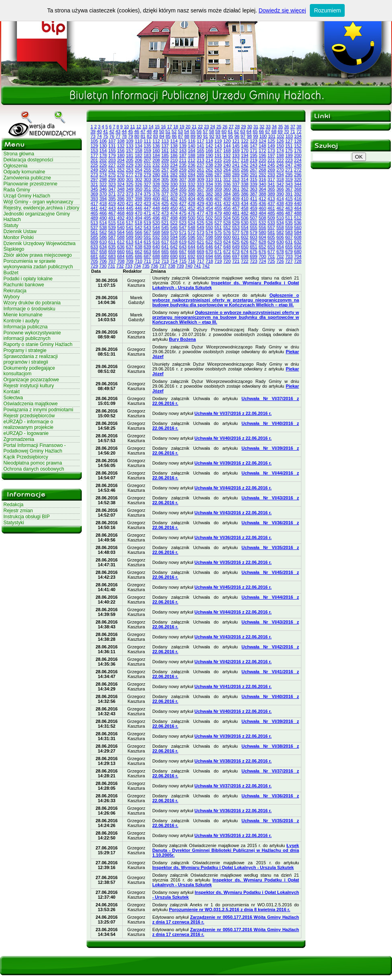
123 (253, 141)
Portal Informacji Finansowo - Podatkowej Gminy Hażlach (35, 448)
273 (94, 175)
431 (218, 203)
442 (103, 208)
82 (149, 136)
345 (94, 189)
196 (262, 155)
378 (174, 194)
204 (121, 160)
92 (212, 136)
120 (227, 141)
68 (274, 131)
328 (156, 184)
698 (244, 256)
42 (112, 131)
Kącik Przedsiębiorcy (26, 457)
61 (230, 131)
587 (112, 237)
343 (289, 184)
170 (244, 151)
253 (129, 170)
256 (156, 170)
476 (192, 213)
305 (165, 179)
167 (218, 151)
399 (147, 199)
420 (121, 203)
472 (156, 213)
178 (103, 155)
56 (199, 131)
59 (218, 131)
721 (236, 261)
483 (253, 213)
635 (112, 247)
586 (103, 237)
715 (183, 261)
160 (156, 151)
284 (192, 175)
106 (103, 141)
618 (174, 242)
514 (103, 223)
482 (244, 213)
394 (103, 199)
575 (218, 232)
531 (253, 223)
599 (218, 237)
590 (138, 237)
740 (189, 266)
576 (227, 232)
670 (209, 252)
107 (112, 141)
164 (192, 151)
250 (103, 170)
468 (121, 213)
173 (271, 151)
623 (218, 242)
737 (163, 266)
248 (298, 165)
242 (244, 165)
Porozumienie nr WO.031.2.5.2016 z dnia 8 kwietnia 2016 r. (229, 910)
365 (271, 189)
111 (147, 141)
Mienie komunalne (23, 315)
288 (227, 175)
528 (227, 223)
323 (112, 184)
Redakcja (14, 505)
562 (103, 232)
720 (227, 261)
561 (94, 232)
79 (131, 136)
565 (129, 232)
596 (192, 237)
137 (165, 146)
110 (138, 141)
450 (174, 208)
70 (286, 131)
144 (227, 146)
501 (200, 218)
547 (183, 227)
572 (192, 232)
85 (168, 136)
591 (147, 237)
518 (138, 223)
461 (271, 208)
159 (147, 151)
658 (103, 252)
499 (183, 218)
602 (244, 237)
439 (289, 203)
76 (112, 136)
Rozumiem (327, 10)
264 (227, 170)
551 (218, 227)
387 (253, 194)
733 (129, 266)
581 (271, 232)
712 (156, 261)
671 (218, 252)
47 (143, 131)
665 (165, 252)
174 (280, 151)
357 (200, 189)
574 (209, 232)
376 (156, 194)
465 (94, 213)
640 (156, 247)
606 (280, 237)
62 (236, 131)
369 (94, 194)
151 (289, 146)
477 (200, 213)
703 (289, 256)
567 (147, 232)
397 (129, 199)
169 (236, 151)
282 (174, 175)
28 (237, 127)
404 (192, 199)
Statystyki (14, 523)
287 (218, 175)
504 (227, 218)
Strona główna (19, 154)
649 (236, 247)
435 (253, 203)
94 (224, 136)
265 (236, 170)
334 (209, 184)
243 (253, 165)
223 (289, 160)
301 (129, 179)
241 (236, 165)
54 (186, 131)
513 (94, 223)
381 (200, 194)
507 (253, 218)
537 (94, 227)
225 (94, 165)
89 (193, 136)
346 (103, 189)
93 (218, 136)
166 (209, 151)
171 (253, 151)
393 (94, 199)
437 (271, 203)
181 (129, 155)
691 (183, 256)
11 (133, 127)
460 (262, 208)
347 (112, 189)
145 (236, 146)
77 (118, 136)
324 (121, 184)
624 (227, 242)
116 (192, 141)
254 (138, 170)
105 (94, 141)
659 (112, 252)
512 (298, 218)
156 (121, 151)
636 (121, 247)
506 (244, 218)
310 (209, 179)
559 (289, 227)
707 (112, 261)
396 (121, 199)
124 (262, 141)
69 (280, 131)
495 (147, 218)
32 (262, 127)
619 (183, 242)
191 (218, 155)
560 (298, 227)
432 (227, 203)
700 (262, 256)
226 (103, 165)
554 (244, 227)
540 (121, 227)
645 (200, 247)
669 (200, 252)
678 (280, 252)
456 (227, 208)
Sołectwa (13, 398)
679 (289, 252)
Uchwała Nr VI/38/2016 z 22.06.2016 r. (233, 761)
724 (262, 261)
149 (271, 146)
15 (157, 127)
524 (192, 223)
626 (244, 242)
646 (209, 247)
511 (289, 218)
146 (244, 146)
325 (129, 184)
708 (121, 261)
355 (183, 189)
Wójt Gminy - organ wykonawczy (38, 202)
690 (174, 256)
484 (262, 213)
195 (253, 155)
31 (256, 127)
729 (94, 266)
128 (298, 141)
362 (244, 189)
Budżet (11, 273)
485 (271, 213)
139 (183, 146)
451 (183, 208)
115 (183, 141)
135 (147, 146)
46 (137, 131)
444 (121, 208)
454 (209, 208)
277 (129, 175)
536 (298, 223)
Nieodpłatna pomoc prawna (33, 463)
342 (280, 184)
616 (156, 242)
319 (289, 179)
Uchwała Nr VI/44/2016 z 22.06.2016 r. (233, 488)
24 (213, 127)
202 (103, 160)
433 (236, 203)
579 (253, 232)
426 (174, 203)
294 (280, 175)
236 (192, 165)
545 (165, 227)
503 (218, 218)
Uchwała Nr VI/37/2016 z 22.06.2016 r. (233, 413)
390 (280, 194)
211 (183, 160)
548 (192, 227)
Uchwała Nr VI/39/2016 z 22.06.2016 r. (233, 463)
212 (192, 160)
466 (103, 213)
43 (118, 131)
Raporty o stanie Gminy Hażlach (38, 344)
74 (99, 136)
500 (192, 218)
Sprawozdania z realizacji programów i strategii (31, 359)
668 (192, 252)
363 (253, 189)
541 (129, 227)
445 (129, 208)
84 (162, 136)
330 (174, 184)
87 (180, 136)
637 (129, 247)
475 (183, 213)
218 (244, 160)
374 (138, 194)
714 (174, 261)
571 (183, 232)
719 (218, 261)
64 (249, 131)
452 (192, 208)
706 (103, 261)
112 (156, 141)
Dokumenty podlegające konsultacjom (29, 371)
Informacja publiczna (26, 327)
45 (130, 131)
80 (137, 136)
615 (147, 242)
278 (138, 175)
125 (271, 141)
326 (138, 184)
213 (200, 160)
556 (262, 227)
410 (244, 199)
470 (138, 213)
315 (253, 179)
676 (262, 252)
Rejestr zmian (18, 511)
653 (271, 247)
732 (120, 266)
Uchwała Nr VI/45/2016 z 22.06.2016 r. (233, 587)
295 (289, 175)
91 (206, 136)
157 (129, 151)
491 (112, 218)
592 (156, 237)
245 (271, 165)
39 (93, 131)
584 (298, 232)
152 (298, 146)
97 (243, 136)
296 (298, 175)
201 (94, 160)
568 (156, 232)
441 (94, 208)
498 (174, 218)
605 (271, 237)
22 (200, 127)
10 (126, 127)
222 (280, 160)
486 (280, 213)
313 (236, 179)
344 (298, 184)
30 (250, 127)
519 (147, 223)
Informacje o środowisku (29, 309)
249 (94, 170)
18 (176, 127)
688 (156, 256)
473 (165, 213)
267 (253, 170)
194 (244, 155)
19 (182, 127)
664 (156, 252)
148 (262, 146)
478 (209, 213)
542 (138, 227)
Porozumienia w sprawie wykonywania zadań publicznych (38, 264)
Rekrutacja (15, 291)
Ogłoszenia (16, 166)
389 (271, 194)
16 (164, 127)
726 (280, 261)
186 (174, 155)
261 (200, 170)
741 (197, 266)
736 (154, 266)
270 (280, 170)
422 (138, 203)
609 (94, 242)
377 (165, 194)
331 (183, 184)
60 (224, 131)
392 (298, 194)
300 (121, 179)
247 (289, 165)
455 (218, 208)
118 (209, 141)
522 (174, 223)
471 (147, 213)
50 (162, 131)
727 (289, 261)
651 (253, 247)
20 (188, 127)
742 (206, 266)
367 (289, 189)
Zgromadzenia (19, 439)
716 (192, 261)
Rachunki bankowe (24, 285)
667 (183, 252)
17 (170, 127)
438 (280, 203)
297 (94, 179)
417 (94, 203)
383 (218, 194)
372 (121, 194)
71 (293, 131)
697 (236, 256)
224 (298, 160)
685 (129, 256)
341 (271, 184)
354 (174, 189)
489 (94, 218)
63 (243, 131)
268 (262, 170)
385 (236, 194)
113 (165, 141)
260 (192, 170)
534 (280, 223)
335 (218, 184)
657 (94, 252)
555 (253, 227)
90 (199, 136)
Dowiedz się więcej (282, 10)
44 (124, 131)
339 (253, 184)
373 (129, 194)
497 (165, 218)
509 (271, 218)
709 (129, 261)
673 (236, 252)
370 (103, 194)
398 (138, 199)
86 (174, 136)
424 (156, 203)
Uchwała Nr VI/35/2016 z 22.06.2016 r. (233, 562)
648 (227, 247)
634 (103, 247)
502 (209, 218)
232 (156, 165)
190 (209, 155)
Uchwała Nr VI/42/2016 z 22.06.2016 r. (233, 662)
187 (183, 155)
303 (147, 179)
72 (299, 131)
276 (121, 175)
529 (236, 223)
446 (138, 208)
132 (121, 146)
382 (209, 194)
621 (200, 242)
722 (244, 261)
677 (271, 252)
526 (209, 223)
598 (209, 237)
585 (94, 237)
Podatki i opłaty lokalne (28, 279)
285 (200, 175)
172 (262, 151)
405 (200, 199)
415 (289, 199)
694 (209, 256)
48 (149, 131)
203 (112, 160)
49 (156, 131)
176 (298, 151)
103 (289, 136)
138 (174, 146)
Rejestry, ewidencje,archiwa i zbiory (41, 208)
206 (138, 160)
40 (99, 131)
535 (289, 223)
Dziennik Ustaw (20, 231)
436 (262, 203)
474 (174, 213)
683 (112, 256)
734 (137, 266)
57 (205, 131)
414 (280, 199)
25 (219, 127)
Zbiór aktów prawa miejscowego (38, 255)
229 (129, 165)
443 (112, 208)
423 (147, 203)
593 (165, 237)
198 (280, 155)
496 (156, 218)
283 (183, 175)
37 (293, 127)
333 (200, 184)
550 (209, 227)
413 (271, 199)
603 (253, 237)
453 (200, 208)
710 (138, 261)
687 (147, 256)
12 (139, 127)
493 (129, 218)
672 (227, 252)
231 (147, 165)
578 (244, 232)
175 (289, 151)
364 (262, 189)
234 (174, 165)
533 (271, 223)
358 (209, 189)
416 (298, 199)
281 (165, 175)
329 (165, 184)
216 (227, 160)
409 (236, 199)
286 (209, 175)
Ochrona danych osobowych (34, 469)
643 (183, 247)
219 (253, 160)
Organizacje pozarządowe (31, 380)
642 (174, 247)
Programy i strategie (25, 350)
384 (227, 194)
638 (138, 247)
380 (192, 194)
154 (103, 151)
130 (103, 146)
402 (174, 199)
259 (183, 170)
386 (244, 194)
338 (244, 184)
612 (121, 242)
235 (183, 165)
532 (262, 223)
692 (192, 256)
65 (255, 131)
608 (298, 237)
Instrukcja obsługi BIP (27, 517)
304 (156, 179)
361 (236, 189)
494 (138, 218)
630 (280, 242)
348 (121, 189)
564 (121, 232)
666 (174, 252)
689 (165, 256)
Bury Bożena (182, 339)
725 (271, 261)
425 (165, 203)
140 (192, 146)
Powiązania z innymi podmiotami (38, 410)
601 (236, 237)
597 (200, 237)
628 (262, 242)
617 (165, 242)
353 (165, 189)
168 (227, 151)
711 (147, 261)
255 (147, 170)
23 (206, 127)
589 (129, 237)
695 (218, 256)
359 (218, 189)
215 (218, 160)
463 (289, 208)
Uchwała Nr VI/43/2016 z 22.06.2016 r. (233, 513)
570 (174, 232)
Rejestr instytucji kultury (29, 386)
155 (112, 151)
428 (192, 203)
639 (147, 247)
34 (274, 127)
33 (268, 127)
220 (262, 160)
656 (298, 247)
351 (147, 189)
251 (112, 170)
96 (237, 136)
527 (218, 223)
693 (200, 256)
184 (156, 155)
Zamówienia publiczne (27, 178)
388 (262, 194)
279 (147, 175)
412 (262, 199)
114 (174, 141)
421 (129, 203)
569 (165, 232)
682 (103, 256)
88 (187, 136)
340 (262, 184)
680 (298, 252)
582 (280, 232)
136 (156, 146)
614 (138, 242)
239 (218, 165)
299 (112, 179)
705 (94, 261)
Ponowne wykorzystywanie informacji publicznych (32, 336)
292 (262, 175)
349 (129, 189)
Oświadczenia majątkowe (31, 404)
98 (249, 136)
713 (165, 261)
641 (165, 247)
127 (289, 141)
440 (298, 203)
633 (94, 247)
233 (165, 165)
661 (129, 252)
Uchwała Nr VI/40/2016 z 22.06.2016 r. (233, 438)
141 (200, 146)
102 (280, 136)
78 (124, 136)
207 (147, 160)
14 (151, 127)
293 (271, 175)
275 (112, 175)
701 (271, 256)
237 (200, 165)
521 (165, 223)
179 (112, 155)
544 (156, 227)
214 (209, 160)
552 (227, 227)
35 (281, 127)
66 (261, 131)
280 (156, 175)
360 (227, 189)
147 (253, 146)
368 (298, 189)
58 (212, 131)
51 (168, 131)
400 (156, 199)
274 (103, 175)
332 (192, 184)
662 (138, 252)
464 (298, 208)
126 (280, 141)
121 (236, 141)
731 (111, 266)
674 (244, 252)
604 (262, 237)
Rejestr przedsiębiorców (29, 416)
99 (255, 136)
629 (271, 242)
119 (218, 141)
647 (218, 247)
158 (138, 151)
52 (174, 131)
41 (105, 131)
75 (105, 136)
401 (165, 199)
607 (289, 237)
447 (147, 208)
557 (271, 227)
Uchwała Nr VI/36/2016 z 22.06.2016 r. (233, 537)
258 (174, 170)
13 (145, 127)
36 (287, 127)
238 (209, 165)
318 (280, 179)
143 (218, 146)
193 (236, 155)
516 (121, 223)
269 (271, 170)
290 (244, 175)
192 (227, 155)
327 (147, 184)
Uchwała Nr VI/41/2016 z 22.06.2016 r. (233, 686)
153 (94, 151)
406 (209, 199)
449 (165, 208)
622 (209, 242)
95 (230, 136)
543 (147, 227)
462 (280, 208)
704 (298, 256)
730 (103, 266)
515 (112, 223)
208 (156, 160)
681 (94, 256)
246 (280, 165)
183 (147, 155)
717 (200, 261)
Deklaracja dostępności (28, 160)
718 (209, 261)
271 (289, 170)
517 (129, 223)
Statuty (11, 225)
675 (253, 252)
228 (121, 165)
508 (262, 218)
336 (227, 184)
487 (289, 213)
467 (112, 213)
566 (138, 232)
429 (200, 203)
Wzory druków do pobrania (32, 303)
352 (156, 189)
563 (112, 232)
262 (209, 170)
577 (236, 232)
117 (200, 141)
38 (299, 127)
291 (253, 175)
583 (289, 232)
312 (227, 179)
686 (138, 256)
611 (112, 242)
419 (112, 203)
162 (174, 151)
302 (138, 179)
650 (244, 247)
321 (94, 184)
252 (121, 170)
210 (174, 160)
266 (244, 170)
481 (236, 213)
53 (180, 131)
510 (280, 218)
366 (280, 189)
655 (289, 247)
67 (268, 131)
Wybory (12, 297)
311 (218, 179)
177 (94, 155)
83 (156, 136)
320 (298, 179)
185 (165, 155)
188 (192, 155)
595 (183, 237)
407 (218, 199)
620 (192, 242)
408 (227, 199)
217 (236, 160)
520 (156, 223)
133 (129, 146)
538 (103, 227)
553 (236, 227)
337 (236, 184)
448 (156, 208)
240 (227, 165)
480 (227, 213)
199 (289, 155)
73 (93, 136)
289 (236, 175)
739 (180, 266)
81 (143, 136)
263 (218, 170)
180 (121, 155)
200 (298, 155)
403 (183, 199)
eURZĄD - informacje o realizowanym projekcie (29, 425)
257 (165, 170)
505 (236, 218)
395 (112, 199)
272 (298, 170)
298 (103, 179)
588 (121, 237)
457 (236, 208)
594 (174, 237)
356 (192, 189)
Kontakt (12, 392)
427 (183, 203)
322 (103, 184)
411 (253, 199)
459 (253, 208)
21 (194, 127)
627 (253, 242)
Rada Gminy (17, 190)
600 (227, 237)
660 (121, 252)
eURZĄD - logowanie (26, 433)
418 (103, 203)
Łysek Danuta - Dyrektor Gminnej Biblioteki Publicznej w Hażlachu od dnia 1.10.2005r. (226, 850)
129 (94, 146)
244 (262, 165)
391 (289, 194)
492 (121, 218)
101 (272, 136)
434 (244, 203)
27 (231, 127)
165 (200, 151)
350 (138, 189)
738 (172, 266)
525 (200, 223)
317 (271, 179)
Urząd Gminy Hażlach (27, 196)
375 (147, 194)
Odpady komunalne (24, 172)
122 (244, 141)
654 (280, 247)
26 (225, 127)
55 (193, 131)
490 (103, 218)
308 (192, 179)
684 (121, 256)
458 (244, 208)
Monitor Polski (19, 237)
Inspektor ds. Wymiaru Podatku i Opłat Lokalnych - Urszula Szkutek (223, 867)
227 (112, 165)
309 (200, 179)
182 (138, 155)
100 (263, 136)
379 (183, 194)
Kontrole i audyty (21, 321)
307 (183, 179)
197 (271, 155)
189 (200, 155)
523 (183, 223)
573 (200, 232)
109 (129, 141)
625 (236, 242)
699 (253, 256)
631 (289, 242)
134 (138, 146)
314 (244, 179)
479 (218, 213)
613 (129, 242)
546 (174, 227)
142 (209, 146)
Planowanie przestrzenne (31, 184)
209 (165, 160)
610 (103, 242)
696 (227, 256)
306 (174, 179)
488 (298, 213)
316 (262, 179)
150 (280, 146)
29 (243, 127)
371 (112, 194)
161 (165, 151)
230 (138, 165)
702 (280, 256)
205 (129, 160)
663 (147, 252)
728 (298, 261)
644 (192, 247)
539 (112, 227)
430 (209, 203)
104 (298, 136)
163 (183, 151)
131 (112, 146)
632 (298, 242)
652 (262, 247)
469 (129, 213)
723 (253, 261)
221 (271, 160)
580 (262, 232)
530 (244, 223)
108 (121, 141)
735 (146, 266)
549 (200, 227)
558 (280, 227)
